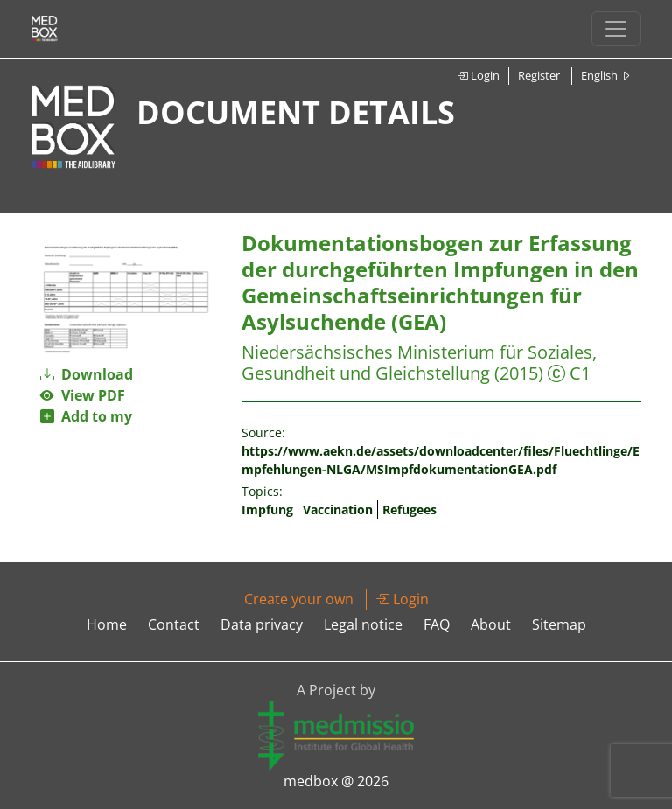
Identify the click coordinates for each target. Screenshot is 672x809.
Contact (174, 624)
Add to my (86, 416)
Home (107, 624)
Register (539, 75)
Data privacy (262, 624)
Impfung (267, 509)
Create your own (299, 599)
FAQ (437, 624)
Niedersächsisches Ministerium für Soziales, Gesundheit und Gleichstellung (419, 363)
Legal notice (363, 624)
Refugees (409, 509)
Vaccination (338, 509)
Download (87, 374)
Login (478, 75)
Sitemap (559, 624)
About (491, 624)
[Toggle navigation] (616, 29)
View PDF (83, 395)
